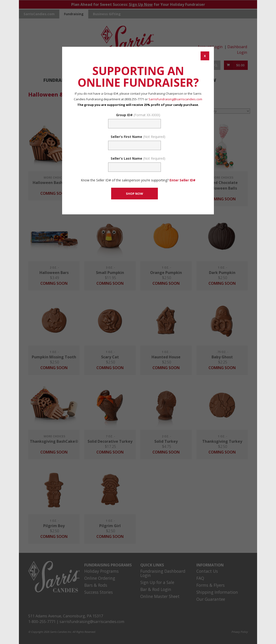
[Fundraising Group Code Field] (134, 124)
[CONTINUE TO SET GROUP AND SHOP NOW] (134, 194)
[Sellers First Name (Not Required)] (134, 145)
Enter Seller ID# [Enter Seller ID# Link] (182, 180)
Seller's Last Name (138, 158)
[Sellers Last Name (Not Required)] (134, 167)
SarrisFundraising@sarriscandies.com (175, 99)
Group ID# (138, 115)
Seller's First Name (138, 137)
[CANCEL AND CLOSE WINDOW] (205, 56)
